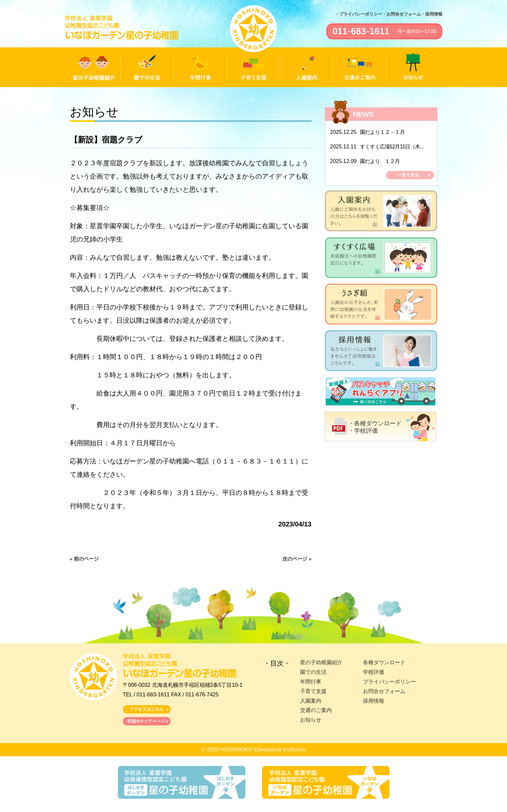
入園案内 (311, 701)
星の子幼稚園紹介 (321, 662)
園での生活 (313, 672)
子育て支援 (313, 691)
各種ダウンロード (384, 662)
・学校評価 (363, 431)
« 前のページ (84, 559)
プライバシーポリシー (389, 682)
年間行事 (311, 682)
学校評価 (374, 672)
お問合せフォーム (384, 691)
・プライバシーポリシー (358, 14)
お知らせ (311, 720)
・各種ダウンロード (375, 423)
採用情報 (374, 701)
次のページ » (297, 559)
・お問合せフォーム (402, 14)
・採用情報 (432, 14)
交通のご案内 (316, 710)
